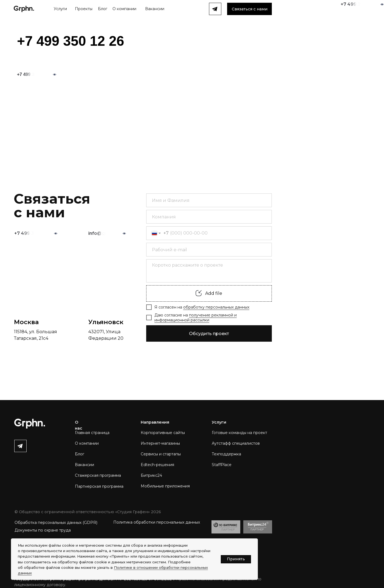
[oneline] (209, 217)
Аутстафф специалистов (236, 443)
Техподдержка (226, 454)
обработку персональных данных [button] (216, 307)
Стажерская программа (98, 475)
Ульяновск (106, 322)
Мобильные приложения (165, 486)
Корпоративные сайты (163, 433)
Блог (80, 454)
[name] (209, 200)
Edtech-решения (157, 465)
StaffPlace (222, 465)
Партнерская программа (99, 486)
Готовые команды (230, 433)
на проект (257, 433)
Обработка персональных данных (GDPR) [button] (56, 523)
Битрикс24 (151, 475)
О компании (87, 443)
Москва (26, 322)
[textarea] (209, 271)
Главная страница (92, 433)
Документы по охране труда (43, 530)
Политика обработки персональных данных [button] (157, 522)
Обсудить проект (209, 334)
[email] (209, 250)
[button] (249, 9)
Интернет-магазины (160, 443)
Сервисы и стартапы (161, 454)
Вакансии (84, 465)
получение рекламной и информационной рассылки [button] (196, 318)
